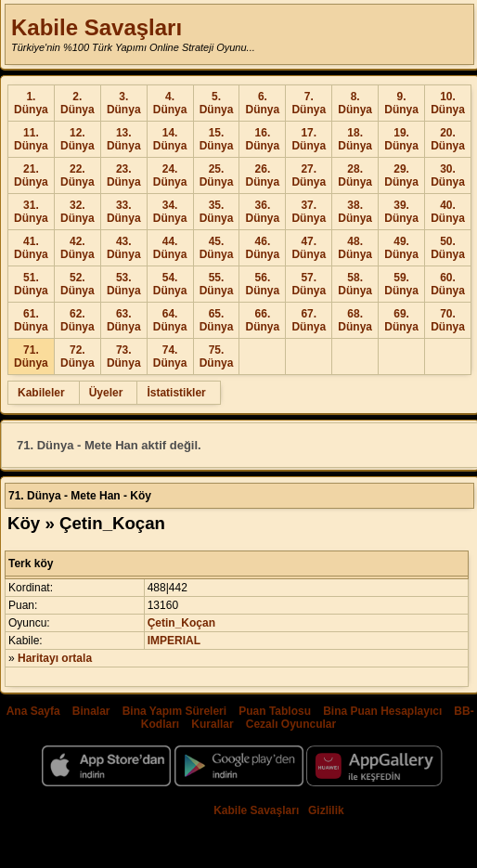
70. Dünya (448, 320)
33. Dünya (124, 212)
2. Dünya (77, 103)
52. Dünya (77, 284)
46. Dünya (263, 248)
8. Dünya (355, 103)
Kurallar (212, 724)
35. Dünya (217, 212)
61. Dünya (31, 320)
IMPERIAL (174, 641)
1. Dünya (31, 103)
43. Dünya (124, 248)
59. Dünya (401, 284)
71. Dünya (31, 356)
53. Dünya (124, 284)
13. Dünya (124, 139)
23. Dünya (124, 175)
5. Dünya (217, 103)
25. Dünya (217, 175)
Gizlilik (326, 810)
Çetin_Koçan (181, 623)
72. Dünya (77, 356)
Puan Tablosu (275, 711)
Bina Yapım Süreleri (175, 711)
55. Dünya (217, 284)
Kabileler (41, 393)
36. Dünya (263, 212)
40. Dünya (448, 212)
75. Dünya (217, 356)
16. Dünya (263, 139)
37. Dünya (309, 212)
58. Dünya (355, 284)
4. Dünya (170, 103)
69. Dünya (401, 320)
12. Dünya (77, 139)
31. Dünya (31, 212)
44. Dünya (170, 248)
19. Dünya (401, 139)
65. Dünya (217, 320)
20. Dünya (448, 139)
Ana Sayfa (33, 711)
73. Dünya (124, 356)
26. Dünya (263, 175)
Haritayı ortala (55, 658)
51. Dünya (31, 284)
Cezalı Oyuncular (291, 724)
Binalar (91, 711)
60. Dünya (448, 284)
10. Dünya (448, 103)
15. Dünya (217, 139)
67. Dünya (309, 320)
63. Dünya (124, 320)
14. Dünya (170, 139)
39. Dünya (401, 212)
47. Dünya (309, 248)
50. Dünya (448, 248)
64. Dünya (170, 320)
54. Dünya (170, 284)
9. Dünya (401, 103)
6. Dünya (263, 103)
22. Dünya (77, 175)
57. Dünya (309, 284)
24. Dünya (170, 175)
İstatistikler (176, 393)
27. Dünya (309, 175)
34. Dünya (170, 212)
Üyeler (106, 393)
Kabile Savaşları (97, 27)
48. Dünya (355, 248)
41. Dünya (31, 248)
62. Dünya (77, 320)
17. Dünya (309, 139)
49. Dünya (401, 248)
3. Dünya (124, 103)
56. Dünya (263, 284)
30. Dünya (448, 175)
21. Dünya (31, 175)
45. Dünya (217, 248)
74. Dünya (170, 356)
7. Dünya (309, 103)
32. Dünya (77, 212)
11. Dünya (31, 139)
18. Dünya (355, 139)
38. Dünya (355, 212)
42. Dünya (77, 248)
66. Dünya (263, 320)
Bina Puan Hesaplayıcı (382, 711)
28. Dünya (355, 175)
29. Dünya (401, 175)
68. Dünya (355, 320)
